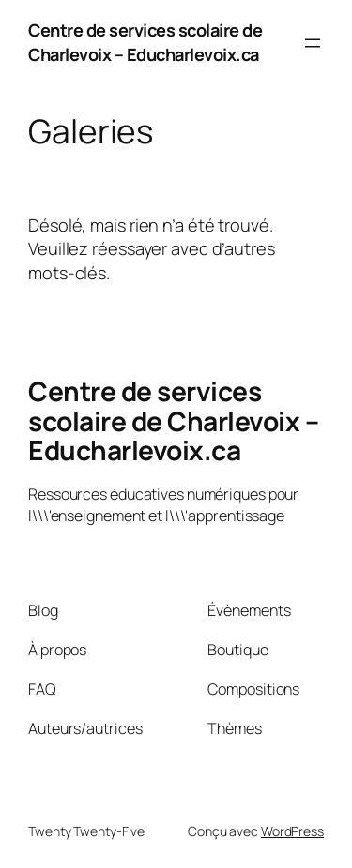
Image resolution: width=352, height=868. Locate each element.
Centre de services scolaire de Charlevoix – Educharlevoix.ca (145, 42)
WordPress (292, 831)
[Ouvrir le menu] (313, 43)
